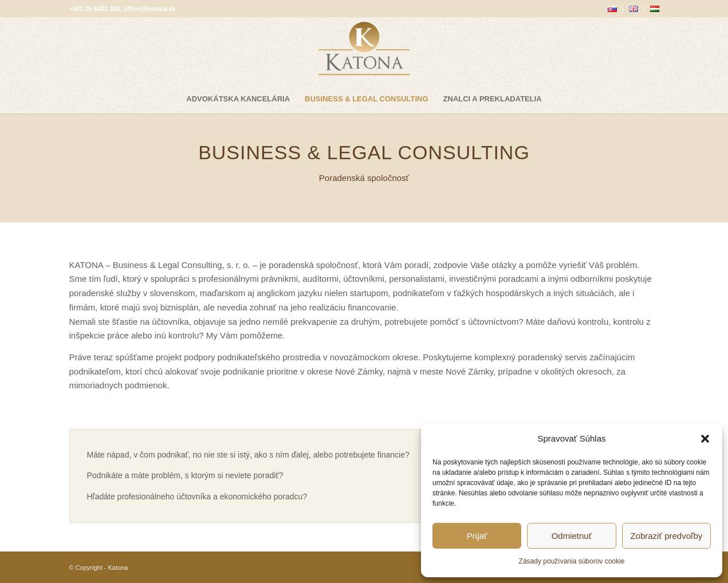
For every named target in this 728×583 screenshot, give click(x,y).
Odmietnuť (572, 536)
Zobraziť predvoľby (666, 536)
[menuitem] (613, 9)
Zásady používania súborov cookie (572, 561)
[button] (705, 439)
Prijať (477, 536)
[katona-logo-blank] (364, 51)
